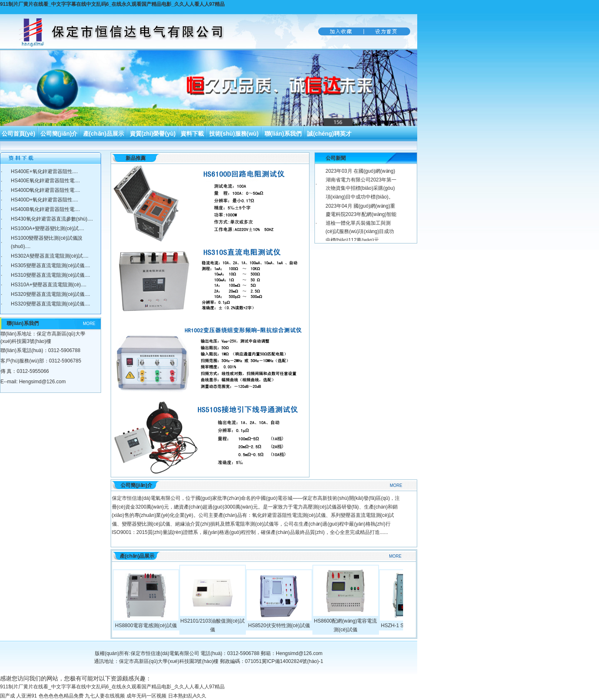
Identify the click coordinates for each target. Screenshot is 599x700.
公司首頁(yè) (19, 134)
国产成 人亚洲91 (19, 696)
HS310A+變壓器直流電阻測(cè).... (49, 285)
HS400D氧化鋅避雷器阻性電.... (46, 190)
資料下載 (192, 134)
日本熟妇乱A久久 (187, 696)
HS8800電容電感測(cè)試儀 (146, 626)
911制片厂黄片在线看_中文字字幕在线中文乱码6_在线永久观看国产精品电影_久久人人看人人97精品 (112, 4)
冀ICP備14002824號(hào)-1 (292, 661)
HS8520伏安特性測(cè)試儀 (279, 626)
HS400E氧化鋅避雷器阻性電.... (45, 181)
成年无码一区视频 (146, 696)
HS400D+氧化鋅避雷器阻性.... (45, 200)
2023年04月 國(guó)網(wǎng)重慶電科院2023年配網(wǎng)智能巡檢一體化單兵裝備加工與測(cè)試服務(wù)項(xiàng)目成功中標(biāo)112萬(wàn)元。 (361, 223)
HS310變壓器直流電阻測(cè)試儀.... (51, 275)
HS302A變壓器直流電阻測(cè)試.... (50, 256)
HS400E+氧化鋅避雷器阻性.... (44, 171)
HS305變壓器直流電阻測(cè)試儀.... (51, 266)
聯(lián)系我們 (283, 134)
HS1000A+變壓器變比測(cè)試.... (47, 228)
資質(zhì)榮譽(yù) (153, 134)
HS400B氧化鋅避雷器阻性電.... (45, 209)
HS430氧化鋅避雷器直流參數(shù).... (52, 219)
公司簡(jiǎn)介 (59, 134)
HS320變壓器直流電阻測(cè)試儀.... (51, 294)
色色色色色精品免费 (61, 696)
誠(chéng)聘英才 (329, 134)
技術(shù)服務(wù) (234, 134)
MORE (89, 324)
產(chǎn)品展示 (104, 134)
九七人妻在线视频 (105, 696)
